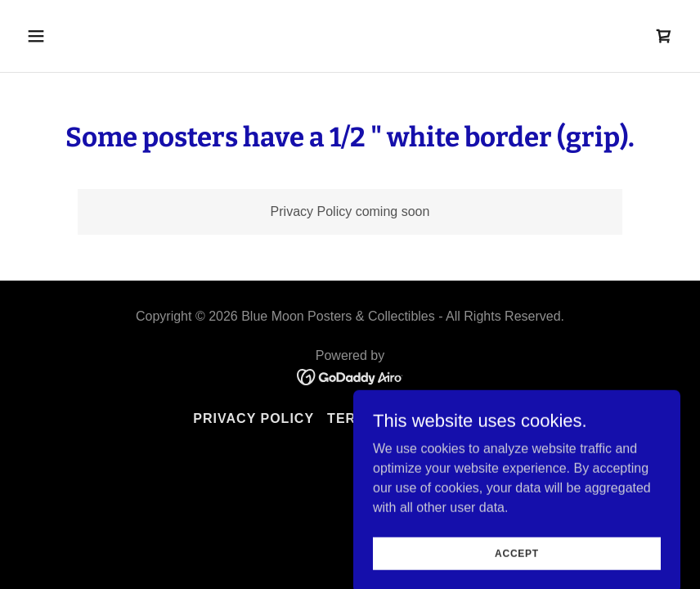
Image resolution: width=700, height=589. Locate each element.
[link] (664, 36)
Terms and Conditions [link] (417, 418)
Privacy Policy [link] (254, 418)
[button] (96, 36)
